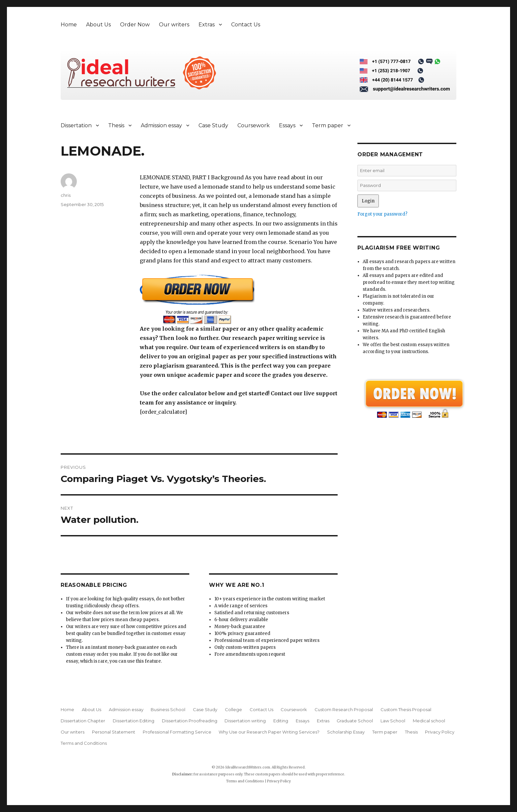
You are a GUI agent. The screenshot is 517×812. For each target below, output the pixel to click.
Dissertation (76, 125)
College (233, 709)
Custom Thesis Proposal (406, 709)
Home (69, 25)
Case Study (213, 125)
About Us (98, 25)
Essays (287, 125)
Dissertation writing (245, 721)
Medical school (429, 721)
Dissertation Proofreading (190, 721)
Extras (207, 25)
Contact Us (246, 25)
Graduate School (355, 721)
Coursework (254, 125)
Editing (281, 721)
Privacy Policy (440, 732)
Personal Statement (114, 732)
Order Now (135, 25)
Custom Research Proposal (344, 709)
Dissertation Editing (134, 721)
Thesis (116, 125)
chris (66, 195)
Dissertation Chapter (83, 721)
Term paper (328, 125)
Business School (168, 709)
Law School (393, 721)
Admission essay (161, 125)
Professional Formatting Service (177, 732)
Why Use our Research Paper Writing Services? (269, 732)
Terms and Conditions (84, 743)
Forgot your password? (382, 214)
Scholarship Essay (346, 732)
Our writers (174, 25)
